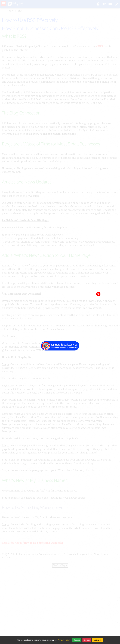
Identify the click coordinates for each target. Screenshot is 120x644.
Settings (98, 640)
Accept (77, 640)
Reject (87, 640)
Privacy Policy (64, 640)
